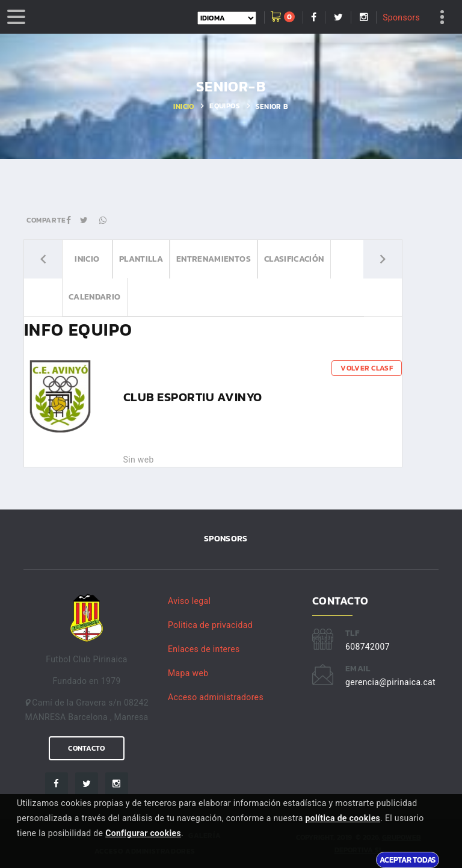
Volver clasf (367, 368)
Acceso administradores (216, 697)
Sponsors (401, 17)
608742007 (368, 647)
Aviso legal (189, 601)
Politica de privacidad (210, 625)
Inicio (183, 106)
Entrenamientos (214, 259)
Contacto (86, 748)
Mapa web (188, 673)
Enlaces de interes (204, 649)
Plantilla (141, 259)
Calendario (95, 297)
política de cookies (343, 818)
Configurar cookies (143, 833)
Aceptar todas (408, 860)
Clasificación (294, 259)
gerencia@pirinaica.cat (390, 682)
